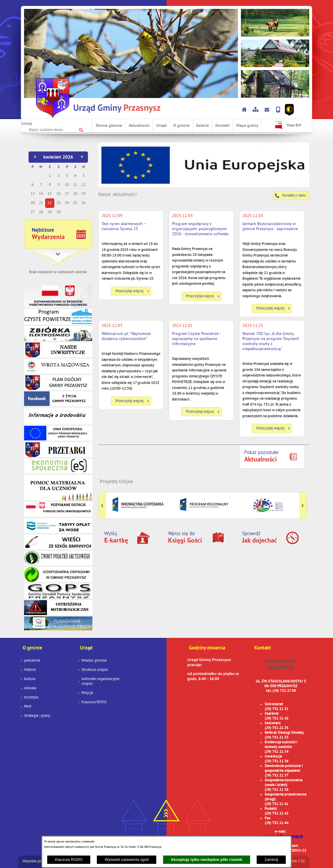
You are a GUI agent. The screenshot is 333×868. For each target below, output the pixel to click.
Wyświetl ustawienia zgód (127, 860)
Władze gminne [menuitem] (94, 661)
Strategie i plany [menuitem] (37, 716)
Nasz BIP (294, 126)
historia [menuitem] (30, 670)
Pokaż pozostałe (261, 457)
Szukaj (27, 124)
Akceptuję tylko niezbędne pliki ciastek (207, 860)
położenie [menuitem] (32, 661)
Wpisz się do (185, 538)
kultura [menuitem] (30, 679)
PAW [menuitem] (28, 707)
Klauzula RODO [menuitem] (94, 702)
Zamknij (271, 860)
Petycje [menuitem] (87, 693)
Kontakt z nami (294, 196)
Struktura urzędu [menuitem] (95, 670)
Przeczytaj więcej (130, 291)
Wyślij (116, 538)
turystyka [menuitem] (31, 698)
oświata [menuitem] (30, 688)
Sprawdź (260, 538)
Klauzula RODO (69, 860)
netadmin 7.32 (293, 861)
